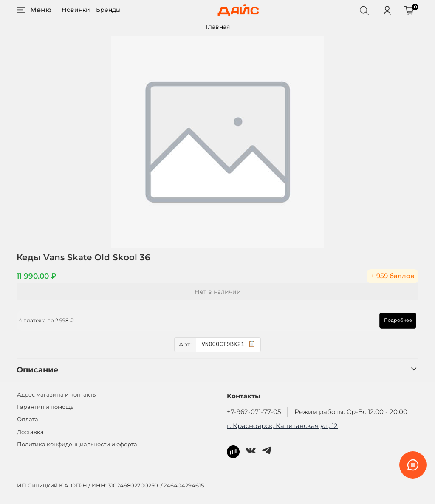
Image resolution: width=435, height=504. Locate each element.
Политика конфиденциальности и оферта (77, 444)
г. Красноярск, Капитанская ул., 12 (282, 426)
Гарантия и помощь (45, 407)
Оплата (28, 419)
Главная (218, 27)
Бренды (108, 10)
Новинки (76, 10)
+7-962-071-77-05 (254, 412)
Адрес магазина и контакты (57, 395)
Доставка (30, 432)
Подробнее (398, 320)
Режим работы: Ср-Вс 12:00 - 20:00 (351, 412)
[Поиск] (364, 10)
